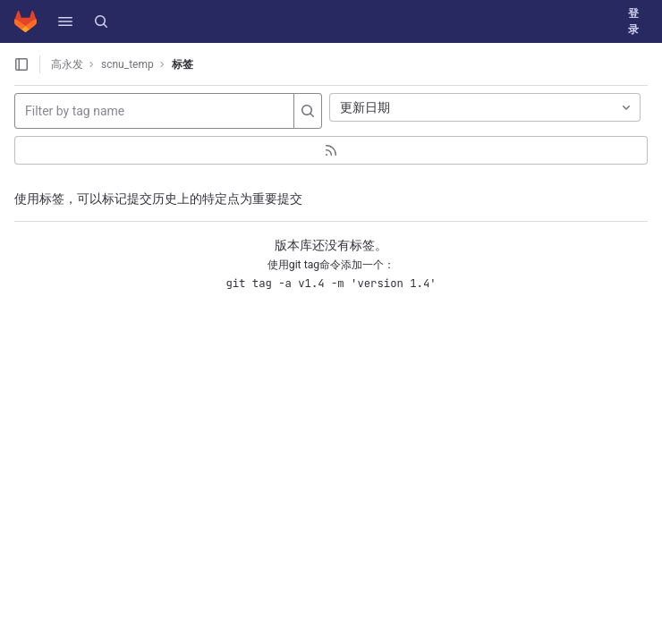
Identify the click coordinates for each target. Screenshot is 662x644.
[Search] (308, 111)
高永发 (67, 64)
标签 (182, 64)
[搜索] (101, 21)
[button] (65, 21)
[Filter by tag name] (154, 111)
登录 (633, 21)
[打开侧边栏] (21, 64)
